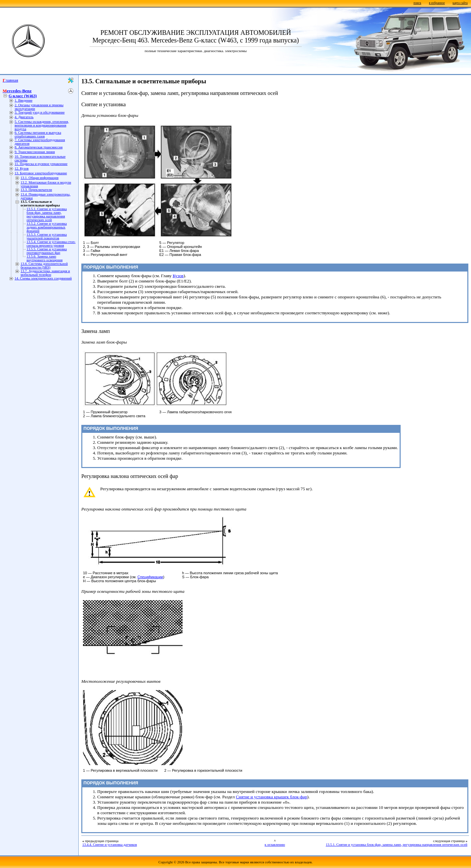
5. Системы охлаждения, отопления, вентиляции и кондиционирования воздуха (42, 125)
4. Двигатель (24, 117)
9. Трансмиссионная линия (35, 152)
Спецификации (150, 577)
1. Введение (24, 100)
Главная (10, 80)
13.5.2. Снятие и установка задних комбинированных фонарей (47, 227)
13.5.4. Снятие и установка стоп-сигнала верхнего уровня (51, 244)
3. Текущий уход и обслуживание (40, 112)
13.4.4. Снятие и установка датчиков (110, 845)
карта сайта (460, 3)
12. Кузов (22, 168)
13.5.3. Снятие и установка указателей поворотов (47, 236)
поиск (417, 3)
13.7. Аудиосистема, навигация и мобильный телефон (45, 273)
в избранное (437, 3)
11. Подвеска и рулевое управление (41, 164)
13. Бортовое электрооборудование (41, 173)
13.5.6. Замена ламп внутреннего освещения (44, 258)
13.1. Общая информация (39, 178)
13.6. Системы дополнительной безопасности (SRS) (44, 266)
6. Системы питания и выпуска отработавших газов (38, 134)
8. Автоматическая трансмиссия (39, 147)
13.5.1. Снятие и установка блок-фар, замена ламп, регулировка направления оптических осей (47, 214)
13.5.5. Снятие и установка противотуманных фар (47, 251)
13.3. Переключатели (36, 190)
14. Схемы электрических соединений (43, 278)
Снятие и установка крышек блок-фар (271, 797)
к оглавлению (275, 845)
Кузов (178, 276)
